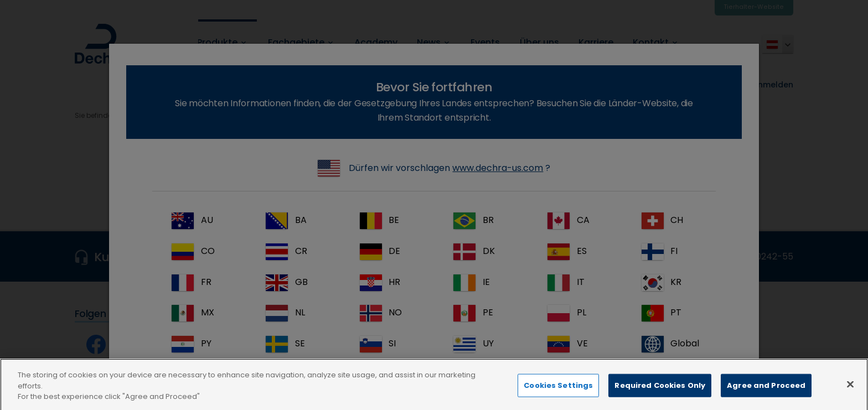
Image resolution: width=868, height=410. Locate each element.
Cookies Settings (558, 398)
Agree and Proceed (766, 398)
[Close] (850, 397)
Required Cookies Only (660, 398)
